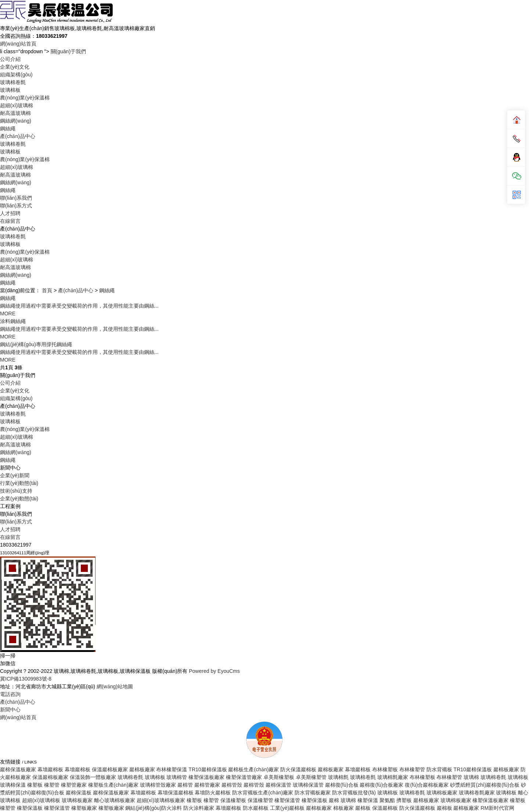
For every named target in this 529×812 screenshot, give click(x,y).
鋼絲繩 (8, 128)
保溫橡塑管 (260, 800)
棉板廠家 (343, 808)
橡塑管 (52, 785)
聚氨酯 (387, 800)
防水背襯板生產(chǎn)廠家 (263, 793)
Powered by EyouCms (213, 671)
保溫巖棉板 (385, 808)
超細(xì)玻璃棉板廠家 (161, 800)
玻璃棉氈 (338, 777)
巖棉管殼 (232, 785)
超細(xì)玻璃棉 (17, 105)
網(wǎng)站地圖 (115, 686)
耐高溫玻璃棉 (15, 113)
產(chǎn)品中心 (18, 136)
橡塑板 (35, 785)
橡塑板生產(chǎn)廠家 (114, 785)
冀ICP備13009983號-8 (26, 679)
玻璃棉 (471, 777)
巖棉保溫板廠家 (18, 769)
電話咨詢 (10, 694)
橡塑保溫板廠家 (206, 777)
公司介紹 (10, 59)
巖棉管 (185, 785)
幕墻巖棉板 (50, 769)
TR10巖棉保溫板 (208, 769)
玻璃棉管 (177, 777)
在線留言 (10, 221)
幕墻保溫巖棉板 (176, 793)
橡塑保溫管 (287, 800)
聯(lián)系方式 (16, 206)
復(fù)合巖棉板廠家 (427, 785)
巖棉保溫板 (79, 793)
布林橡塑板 (385, 769)
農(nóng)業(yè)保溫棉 (25, 98)
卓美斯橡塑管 (311, 777)
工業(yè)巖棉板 (287, 808)
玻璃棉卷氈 (13, 82)
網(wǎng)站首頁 (18, 44)
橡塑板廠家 (84, 808)
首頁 (47, 290)
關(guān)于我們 (68, 51)
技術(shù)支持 (16, 491)
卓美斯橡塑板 (279, 777)
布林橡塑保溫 (172, 769)
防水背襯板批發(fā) (354, 793)
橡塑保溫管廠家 (244, 777)
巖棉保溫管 (278, 785)
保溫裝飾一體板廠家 (93, 777)
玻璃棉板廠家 (442, 793)
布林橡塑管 (412, 769)
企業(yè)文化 (15, 67)
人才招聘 (10, 213)
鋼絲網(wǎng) (16, 121)
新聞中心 (10, 710)
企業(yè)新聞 (15, 475)
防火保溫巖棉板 (298, 769)
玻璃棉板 (10, 90)
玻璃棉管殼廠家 (158, 785)
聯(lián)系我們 (16, 198)
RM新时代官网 (497, 808)
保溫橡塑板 (233, 800)
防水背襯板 (439, 769)
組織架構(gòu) (16, 75)
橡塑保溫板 (314, 800)
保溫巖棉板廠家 (110, 769)
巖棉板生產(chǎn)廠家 (253, 769)
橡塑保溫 (368, 800)
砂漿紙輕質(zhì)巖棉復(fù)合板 (485, 785)
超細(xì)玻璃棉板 (41, 800)
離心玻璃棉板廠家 (115, 800)
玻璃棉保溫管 (308, 785)
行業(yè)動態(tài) (19, 483)
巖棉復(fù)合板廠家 (382, 785)
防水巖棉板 (256, 808)
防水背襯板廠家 (313, 793)
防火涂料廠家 (199, 808)
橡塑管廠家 (74, 785)
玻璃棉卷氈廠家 (477, 793)
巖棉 (334, 800)
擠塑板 (404, 800)
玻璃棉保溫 (13, 785)
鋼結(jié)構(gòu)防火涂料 (154, 808)
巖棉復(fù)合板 (342, 785)
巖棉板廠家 (142, 769)
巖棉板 (363, 808)
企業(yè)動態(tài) (19, 499)
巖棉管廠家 (207, 785)
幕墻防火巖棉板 (213, 793)
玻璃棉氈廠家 (393, 777)
